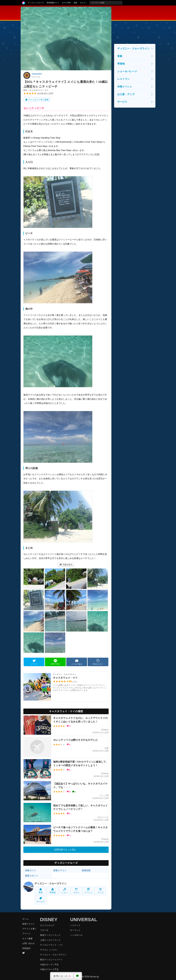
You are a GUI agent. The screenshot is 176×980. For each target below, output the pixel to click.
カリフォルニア (47, 925)
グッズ (100, 891)
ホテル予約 (66, 3)
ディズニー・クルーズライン (50, 884)
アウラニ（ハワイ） (49, 950)
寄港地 (53, 891)
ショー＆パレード (127, 71)
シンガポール (76, 935)
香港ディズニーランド (50, 935)
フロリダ (44, 930)
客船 (41, 891)
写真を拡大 (66, 565)
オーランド (75, 930)
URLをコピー (98, 662)
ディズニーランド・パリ (51, 945)
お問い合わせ (28, 943)
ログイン (83, 3)
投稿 (75, 3)
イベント (88, 891)
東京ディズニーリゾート (51, 960)
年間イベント (125, 87)
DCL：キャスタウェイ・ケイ (36, 90)
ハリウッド (75, 925)
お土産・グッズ (126, 94)
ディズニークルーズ (36, 3)
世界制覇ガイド (53, 3)
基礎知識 (86, 870)
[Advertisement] (135, 24)
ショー (65, 891)
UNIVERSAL (84, 919)
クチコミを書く (29, 929)
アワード (26, 934)
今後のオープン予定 (49, 965)
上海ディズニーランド (50, 940)
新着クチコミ (60, 870)
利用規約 (26, 948)
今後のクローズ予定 (49, 969)
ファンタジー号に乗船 (37, 100)
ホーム (25, 919)
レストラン (123, 79)
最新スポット (32, 876)
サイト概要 (27, 939)
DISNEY (49, 919)
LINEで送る (55, 662)
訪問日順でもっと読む (65, 850)
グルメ (77, 891)
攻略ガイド (31, 870)
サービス (41, 900)
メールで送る (77, 662)
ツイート (34, 662)
